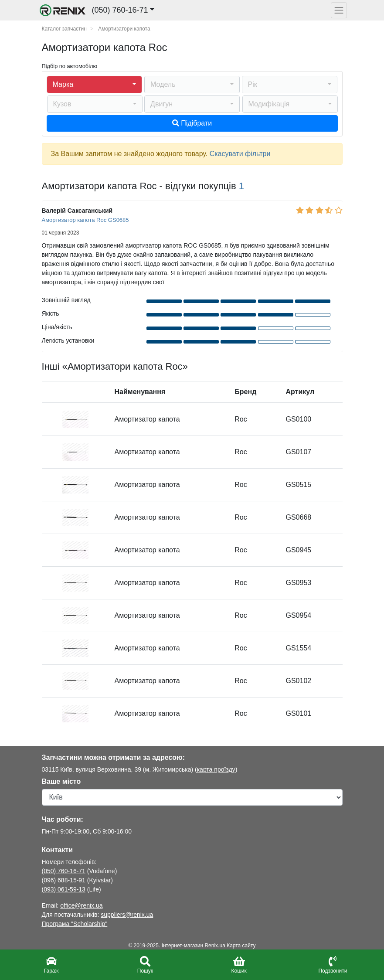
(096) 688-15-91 (64, 880)
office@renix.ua (81, 905)
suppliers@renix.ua (127, 915)
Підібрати (192, 123)
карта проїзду (216, 769)
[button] (94, 85)
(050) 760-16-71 (64, 871)
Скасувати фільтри (240, 154)
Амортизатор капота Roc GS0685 (85, 220)
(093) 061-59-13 (64, 889)
